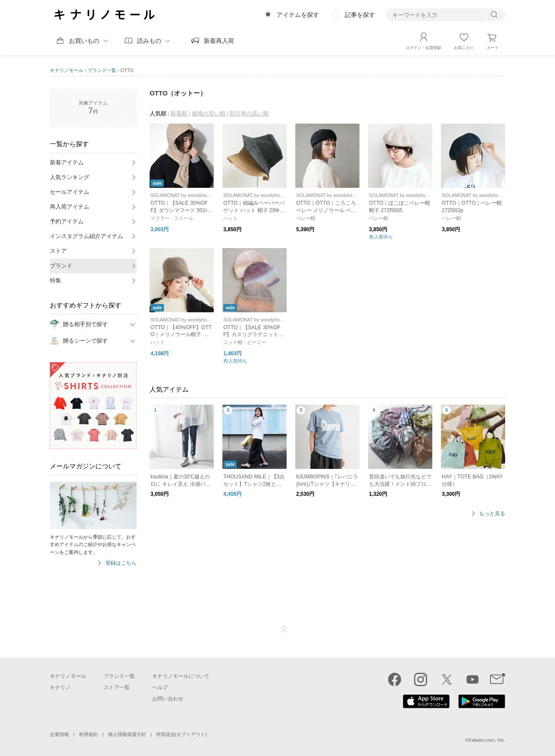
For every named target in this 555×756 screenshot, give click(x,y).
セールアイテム (70, 192)
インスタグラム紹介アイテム (87, 236)
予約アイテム (67, 221)
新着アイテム (67, 162)
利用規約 (88, 734)
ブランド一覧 (102, 70)
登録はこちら (121, 563)
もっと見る (492, 514)
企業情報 (59, 734)
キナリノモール (67, 70)
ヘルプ (160, 687)
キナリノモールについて (181, 676)
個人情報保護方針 (127, 734)
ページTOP (284, 629)
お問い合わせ (168, 699)
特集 (55, 280)
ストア (58, 251)
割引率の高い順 (249, 113)
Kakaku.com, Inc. (487, 740)
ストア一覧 (117, 687)
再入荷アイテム (70, 207)
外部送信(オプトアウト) (181, 734)
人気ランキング (70, 177)
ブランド (61, 266)
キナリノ (60, 687)
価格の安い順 (209, 113)
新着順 (179, 113)
